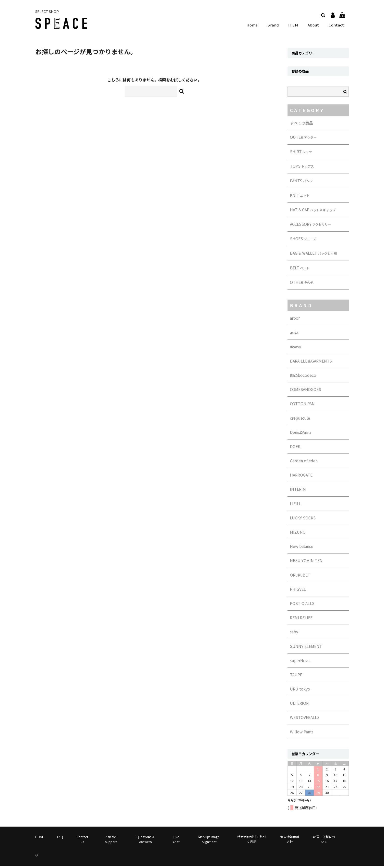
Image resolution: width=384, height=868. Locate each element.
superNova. (300, 662)
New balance (302, 548)
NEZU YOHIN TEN (306, 562)
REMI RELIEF (301, 619)
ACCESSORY (311, 226)
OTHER (302, 284)
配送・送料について (324, 841)
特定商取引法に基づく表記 (252, 841)
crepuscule (300, 420)
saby (294, 633)
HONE (40, 838)
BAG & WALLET (313, 255)
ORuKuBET (300, 577)
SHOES (303, 240)
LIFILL (296, 505)
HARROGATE (301, 477)
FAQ (60, 838)
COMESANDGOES (306, 391)
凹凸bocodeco (303, 377)
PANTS (301, 182)
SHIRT (301, 153)
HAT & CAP (313, 211)
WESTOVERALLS (305, 719)
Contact (336, 25)
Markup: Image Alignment (209, 841)
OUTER (303, 139)
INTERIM (298, 491)
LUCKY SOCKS (303, 519)
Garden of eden (304, 462)
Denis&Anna (301, 434)
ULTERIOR (299, 705)
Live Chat (176, 841)
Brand (276, 25)
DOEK (295, 448)
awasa (295, 348)
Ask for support (111, 841)
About (314, 25)
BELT (300, 269)
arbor (295, 320)
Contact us (82, 841)
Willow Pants (302, 733)
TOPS (302, 168)
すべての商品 (301, 125)
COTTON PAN (302, 405)
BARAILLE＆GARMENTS (311, 363)
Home (256, 25)
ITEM (295, 25)
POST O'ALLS (302, 605)
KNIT (300, 197)
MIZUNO (298, 534)
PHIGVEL (298, 591)
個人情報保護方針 (290, 841)
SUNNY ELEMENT (306, 648)
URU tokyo (300, 691)
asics (294, 334)
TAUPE (296, 676)
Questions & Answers (145, 841)
